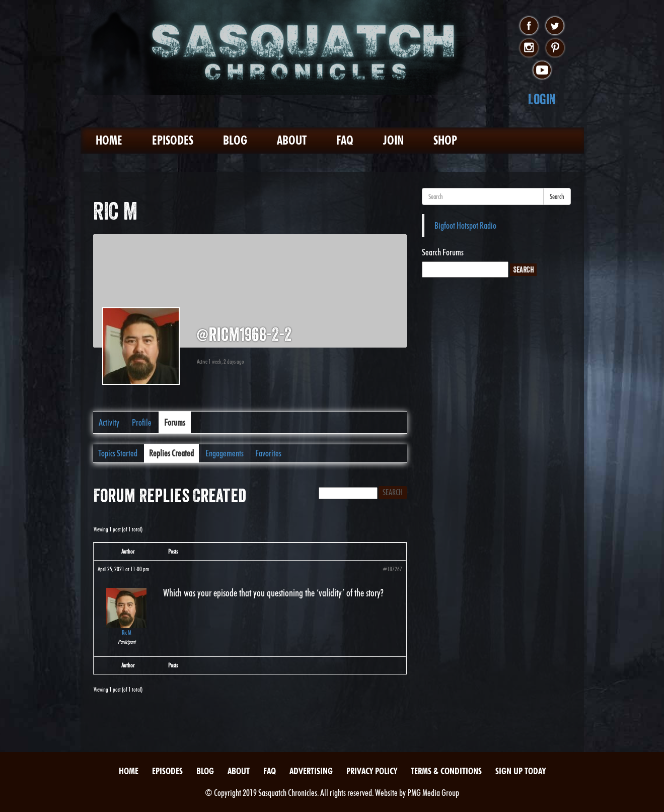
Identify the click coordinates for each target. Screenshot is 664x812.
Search (557, 196)
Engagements (225, 453)
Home (109, 140)
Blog (235, 140)
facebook (529, 26)
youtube (542, 71)
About (292, 140)
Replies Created (171, 453)
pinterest (555, 48)
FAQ (345, 140)
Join (393, 140)
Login (542, 99)
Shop (445, 140)
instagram (529, 48)
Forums (175, 422)
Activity (109, 422)
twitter (555, 26)
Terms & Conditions (446, 771)
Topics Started (118, 453)
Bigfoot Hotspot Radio (465, 225)
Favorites (268, 453)
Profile (142, 422)
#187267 (392, 569)
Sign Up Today (521, 771)
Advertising (311, 771)
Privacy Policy (372, 771)
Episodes (173, 140)
